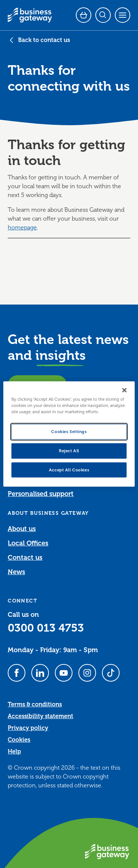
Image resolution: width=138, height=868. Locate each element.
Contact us (25, 558)
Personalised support (41, 494)
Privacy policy (28, 728)
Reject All (69, 451)
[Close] (124, 390)
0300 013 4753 (46, 628)
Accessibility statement (40, 716)
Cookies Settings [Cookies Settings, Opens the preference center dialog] (69, 431)
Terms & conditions (35, 704)
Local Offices (28, 543)
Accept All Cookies (69, 470)
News (16, 572)
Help (14, 752)
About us (22, 529)
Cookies (19, 740)
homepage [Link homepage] (22, 228)
